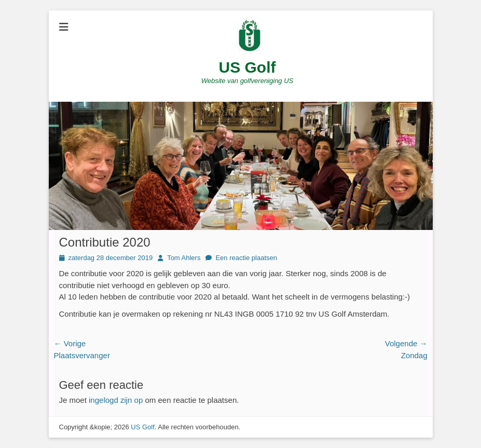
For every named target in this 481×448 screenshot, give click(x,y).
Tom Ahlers (184, 258)
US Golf (248, 67)
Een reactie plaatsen (246, 258)
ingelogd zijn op (116, 400)
